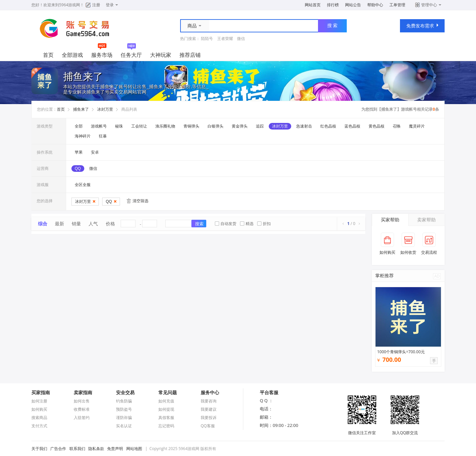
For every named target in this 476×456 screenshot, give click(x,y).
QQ (78, 169)
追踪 (260, 126)
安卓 (95, 152)
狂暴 (103, 136)
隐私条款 (96, 449)
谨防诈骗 (124, 418)
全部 (79, 126)
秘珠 (119, 126)
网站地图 (134, 449)
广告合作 (58, 449)
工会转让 (139, 126)
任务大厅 (131, 55)
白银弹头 (216, 126)
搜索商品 (39, 418)
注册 (96, 5)
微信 (241, 38)
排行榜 (333, 5)
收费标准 (82, 409)
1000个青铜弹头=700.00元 (401, 352)
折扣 (264, 224)
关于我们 (39, 449)
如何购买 (39, 409)
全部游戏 (72, 55)
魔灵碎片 (417, 126)
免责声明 (115, 449)
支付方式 (39, 426)
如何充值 (166, 401)
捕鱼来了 (81, 109)
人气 (93, 224)
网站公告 (353, 5)
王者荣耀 (225, 38)
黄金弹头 (240, 126)
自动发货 (226, 224)
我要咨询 (209, 401)
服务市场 (102, 55)
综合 (43, 224)
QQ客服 (208, 426)
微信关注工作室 (362, 430)
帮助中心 (375, 5)
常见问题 (168, 392)
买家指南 (41, 392)
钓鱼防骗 (124, 401)
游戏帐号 (99, 126)
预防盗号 (124, 409)
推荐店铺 (190, 55)
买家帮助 (390, 220)
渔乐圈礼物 (165, 126)
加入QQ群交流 (405, 430)
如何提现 (166, 409)
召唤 (397, 126)
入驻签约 (82, 418)
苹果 (79, 152)
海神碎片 (83, 136)
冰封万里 (105, 109)
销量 (76, 224)
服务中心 (210, 392)
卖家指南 (83, 392)
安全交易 (125, 392)
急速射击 (304, 126)
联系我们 (77, 449)
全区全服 (83, 185)
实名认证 (124, 426)
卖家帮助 (426, 220)
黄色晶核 (377, 126)
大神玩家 (161, 55)
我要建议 (209, 409)
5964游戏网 (70, 5)
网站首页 (313, 5)
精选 (247, 224)
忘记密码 (166, 426)
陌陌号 (207, 38)
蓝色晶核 (352, 126)
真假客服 (166, 418)
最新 (59, 224)
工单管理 (397, 5)
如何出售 (82, 401)
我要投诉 (209, 418)
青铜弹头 (191, 126)
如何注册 (39, 401)
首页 (48, 55)
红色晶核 (328, 126)
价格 (110, 224)
